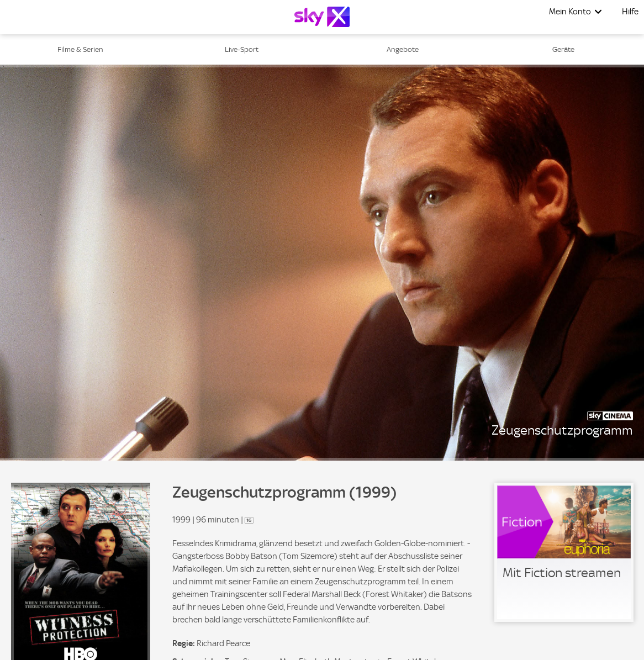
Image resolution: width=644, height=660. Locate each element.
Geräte (563, 49)
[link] (564, 552)
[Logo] (322, 17)
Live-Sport (242, 49)
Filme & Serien (80, 49)
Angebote (403, 49)
